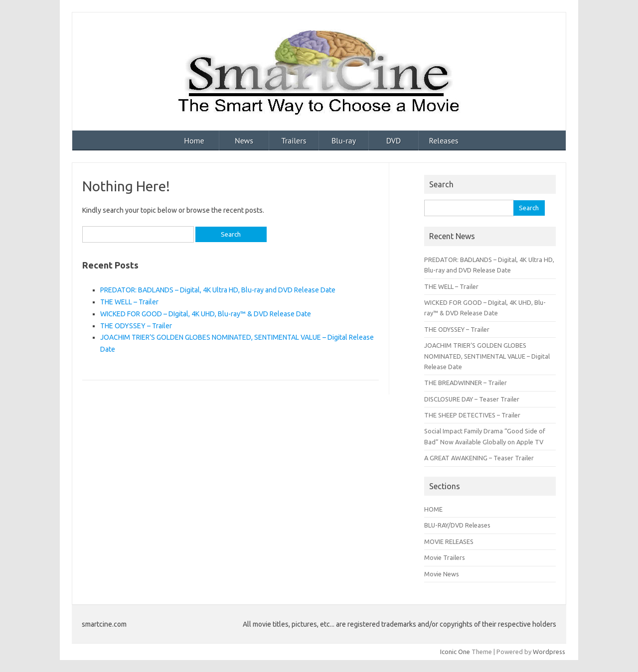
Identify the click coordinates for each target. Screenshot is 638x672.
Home (194, 140)
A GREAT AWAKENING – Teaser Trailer (479, 458)
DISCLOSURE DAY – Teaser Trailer (472, 399)
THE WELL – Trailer (129, 302)
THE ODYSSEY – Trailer (136, 326)
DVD (394, 140)
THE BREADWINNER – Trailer (466, 383)
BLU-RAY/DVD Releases (457, 525)
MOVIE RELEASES (449, 541)
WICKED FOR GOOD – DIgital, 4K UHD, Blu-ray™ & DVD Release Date (206, 314)
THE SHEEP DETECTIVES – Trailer (472, 415)
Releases (443, 140)
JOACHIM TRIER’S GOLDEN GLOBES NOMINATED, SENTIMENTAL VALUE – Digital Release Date (487, 356)
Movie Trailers (445, 557)
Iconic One (455, 652)
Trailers (294, 140)
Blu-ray (344, 140)
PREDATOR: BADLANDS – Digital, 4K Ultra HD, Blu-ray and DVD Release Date (218, 290)
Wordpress (549, 652)
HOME (433, 509)
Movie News (442, 574)
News (244, 140)
